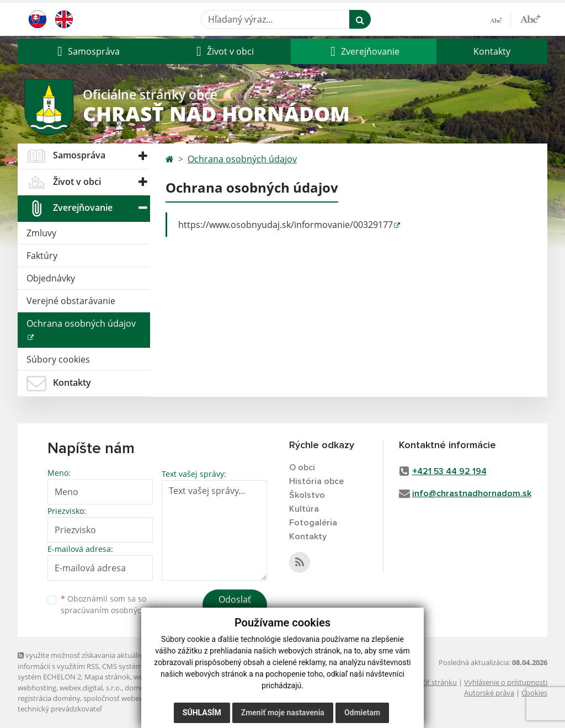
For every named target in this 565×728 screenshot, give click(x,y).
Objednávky (51, 278)
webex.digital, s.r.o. (90, 688)
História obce (316, 481)
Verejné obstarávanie (71, 301)
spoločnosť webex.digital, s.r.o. (133, 698)
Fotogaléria (313, 523)
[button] (87, 51)
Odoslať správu (235, 606)
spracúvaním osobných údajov (117, 610)
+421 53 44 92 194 (449, 471)
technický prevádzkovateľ (60, 709)
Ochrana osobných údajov (81, 323)
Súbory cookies (58, 359)
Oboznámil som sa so (117, 604)
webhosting (37, 688)
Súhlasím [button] (202, 713)
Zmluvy (41, 233)
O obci (302, 467)
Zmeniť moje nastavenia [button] (283, 713)
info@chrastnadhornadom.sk (472, 493)
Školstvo (307, 495)
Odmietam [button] (362, 713)
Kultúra (304, 509)
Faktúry (42, 256)
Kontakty (492, 51)
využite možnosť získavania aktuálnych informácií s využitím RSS (86, 660)
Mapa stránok (107, 677)
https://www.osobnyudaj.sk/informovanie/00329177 (286, 225)
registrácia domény (49, 698)
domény (138, 688)
